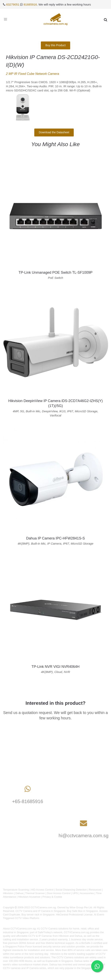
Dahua (19, 893)
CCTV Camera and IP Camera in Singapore (41, 911)
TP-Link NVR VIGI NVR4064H (55, 667)
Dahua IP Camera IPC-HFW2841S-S (55, 538)
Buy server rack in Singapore (38, 915)
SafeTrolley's (45, 932)
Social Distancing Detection (71, 890)
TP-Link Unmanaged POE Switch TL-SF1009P (56, 272)
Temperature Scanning (16, 890)
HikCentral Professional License (74, 915)
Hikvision (8, 893)
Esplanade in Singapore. (60, 961)
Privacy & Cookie (52, 897)
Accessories (87, 893)
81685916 (30, 4)
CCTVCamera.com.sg (23, 929)
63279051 (13, 4)
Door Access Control (59, 893)
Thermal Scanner (35, 893)
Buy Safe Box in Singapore (82, 911)
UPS (75, 893)
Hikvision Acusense (29, 897)
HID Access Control (42, 890)
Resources (95, 890)
